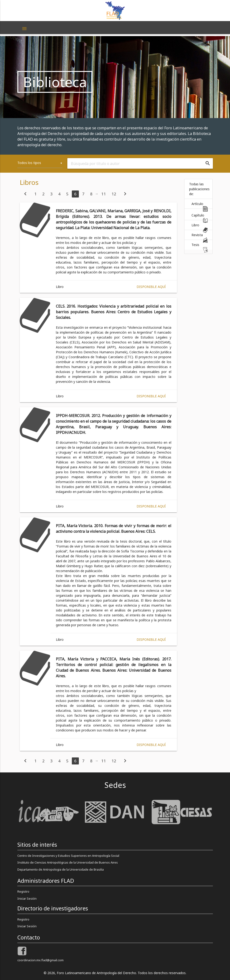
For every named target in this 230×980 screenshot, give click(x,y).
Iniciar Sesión (27, 898)
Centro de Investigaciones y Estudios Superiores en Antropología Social (68, 856)
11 (103, 194)
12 (114, 194)
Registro (23, 891)
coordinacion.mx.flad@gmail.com (40, 960)
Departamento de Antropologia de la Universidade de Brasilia (61, 869)
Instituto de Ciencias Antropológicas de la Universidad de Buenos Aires (68, 862)
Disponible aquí (151, 287)
